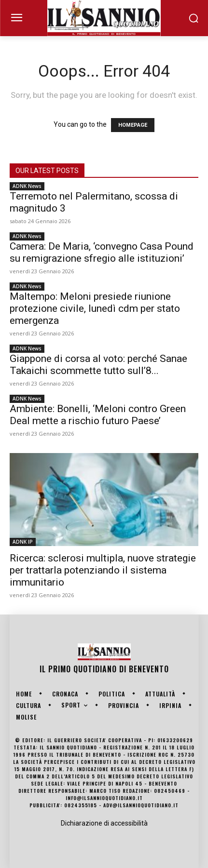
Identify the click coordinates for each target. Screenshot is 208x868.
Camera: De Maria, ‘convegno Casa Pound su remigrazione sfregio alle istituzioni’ (102, 252)
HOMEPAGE (133, 125)
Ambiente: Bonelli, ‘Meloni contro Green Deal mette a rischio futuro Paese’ (98, 415)
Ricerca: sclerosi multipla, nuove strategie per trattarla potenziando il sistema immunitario (103, 570)
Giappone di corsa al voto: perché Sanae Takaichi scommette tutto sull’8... (98, 365)
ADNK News (27, 186)
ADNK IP (23, 542)
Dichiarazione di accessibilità (104, 823)
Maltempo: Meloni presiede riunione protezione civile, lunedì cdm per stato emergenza (95, 308)
